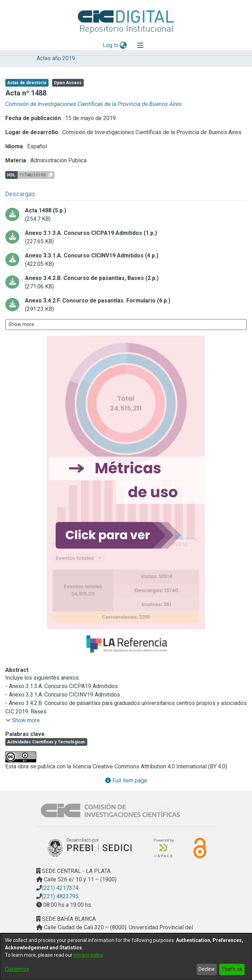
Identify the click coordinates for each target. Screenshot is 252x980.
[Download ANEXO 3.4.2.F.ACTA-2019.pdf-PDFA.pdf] (126, 305)
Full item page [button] (126, 781)
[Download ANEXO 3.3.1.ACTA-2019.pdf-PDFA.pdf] (126, 260)
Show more (21, 324)
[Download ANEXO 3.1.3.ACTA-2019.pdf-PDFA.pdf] (126, 237)
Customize (17, 969)
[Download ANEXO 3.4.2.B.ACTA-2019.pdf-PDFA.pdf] (126, 282)
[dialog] (126, 957)
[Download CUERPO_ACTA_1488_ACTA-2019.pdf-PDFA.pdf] (126, 215)
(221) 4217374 (60, 888)
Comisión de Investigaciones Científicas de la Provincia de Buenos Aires (93, 104)
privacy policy (88, 955)
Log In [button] (111, 45)
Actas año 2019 (56, 58)
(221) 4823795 (60, 896)
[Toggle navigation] (140, 45)
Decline (207, 969)
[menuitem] (123, 45)
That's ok (232, 969)
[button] (23, 720)
